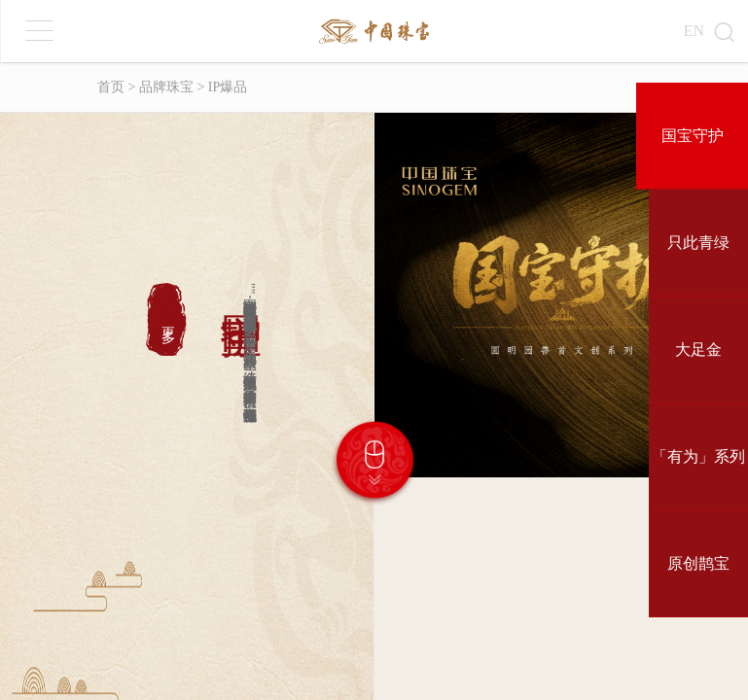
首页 (111, 87)
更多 (168, 320)
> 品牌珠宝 (159, 87)
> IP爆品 (220, 87)
